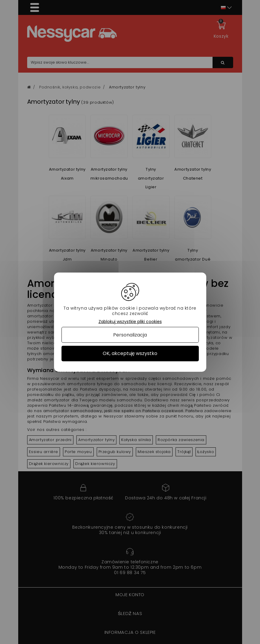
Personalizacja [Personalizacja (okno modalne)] (130, 335)
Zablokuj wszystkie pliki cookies (130, 321)
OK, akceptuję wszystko (130, 353)
